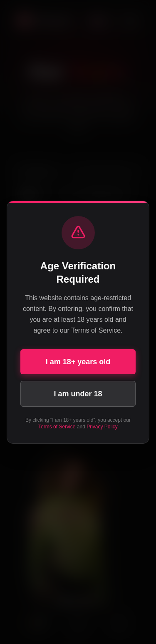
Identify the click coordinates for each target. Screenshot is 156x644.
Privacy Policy (102, 427)
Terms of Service (57, 427)
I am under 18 (78, 394)
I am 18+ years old (78, 362)
